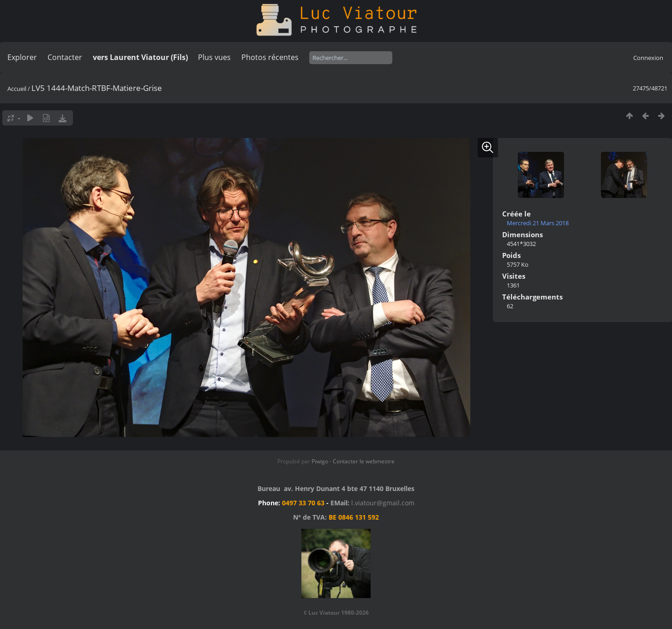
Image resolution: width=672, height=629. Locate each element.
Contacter (65, 57)
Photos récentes (270, 57)
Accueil (17, 89)
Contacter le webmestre (364, 461)
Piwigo (320, 461)
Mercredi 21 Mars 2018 (538, 223)
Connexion (648, 58)
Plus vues (214, 57)
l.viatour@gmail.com (383, 503)
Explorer (22, 57)
